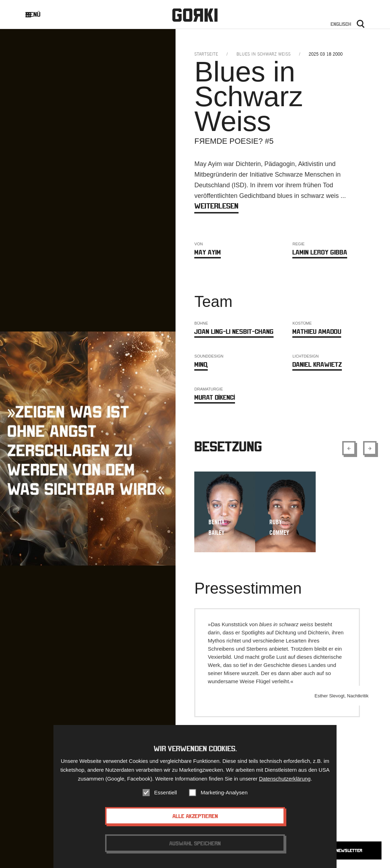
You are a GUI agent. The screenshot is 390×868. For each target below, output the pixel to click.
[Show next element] (370, 448)
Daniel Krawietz (317, 364)
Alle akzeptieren (195, 820)
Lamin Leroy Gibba (320, 252)
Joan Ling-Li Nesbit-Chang (234, 332)
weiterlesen (216, 206)
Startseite (206, 54)
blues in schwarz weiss (263, 54)
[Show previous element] (349, 448)
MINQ (201, 364)
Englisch (341, 24)
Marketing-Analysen (224, 796)
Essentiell (166, 796)
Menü (38, 14)
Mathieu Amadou (317, 332)
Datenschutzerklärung (285, 782)
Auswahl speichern (195, 847)
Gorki (195, 15)
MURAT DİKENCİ (215, 397)
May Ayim (208, 252)
